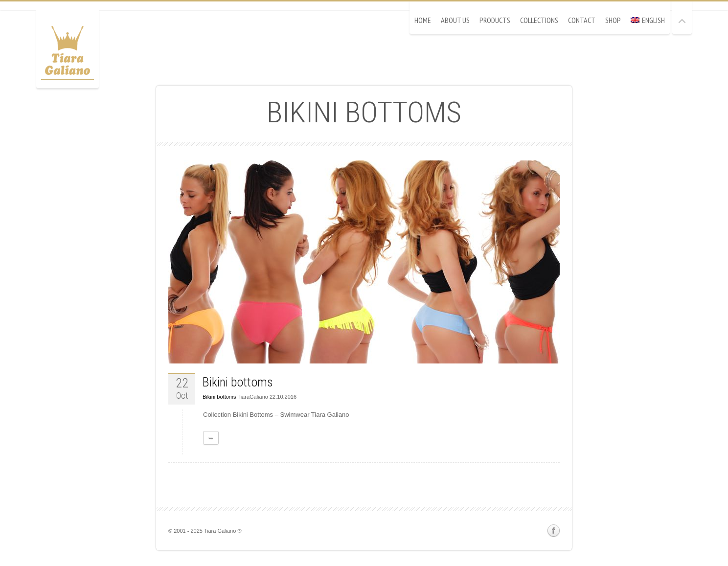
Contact (582, 20)
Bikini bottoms (238, 382)
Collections (539, 20)
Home (423, 20)
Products (495, 20)
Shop (613, 20)
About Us (455, 20)
